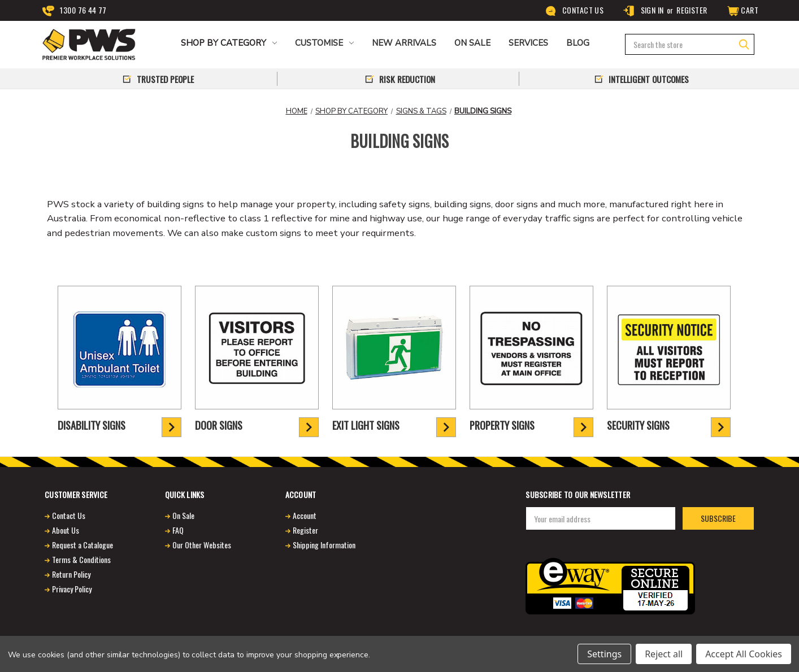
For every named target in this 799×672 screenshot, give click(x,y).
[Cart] (742, 10)
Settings (604, 654)
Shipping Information (324, 545)
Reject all (664, 654)
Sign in (643, 10)
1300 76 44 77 (75, 10)
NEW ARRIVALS (404, 43)
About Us (66, 530)
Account (305, 515)
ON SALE (472, 43)
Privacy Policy (72, 589)
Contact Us (574, 10)
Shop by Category (229, 43)
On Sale (183, 515)
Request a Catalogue (82, 545)
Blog (578, 43)
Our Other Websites (202, 545)
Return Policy (71, 574)
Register (692, 10)
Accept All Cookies (744, 654)
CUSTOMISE (324, 43)
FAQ (178, 530)
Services (528, 43)
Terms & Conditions (81, 559)
